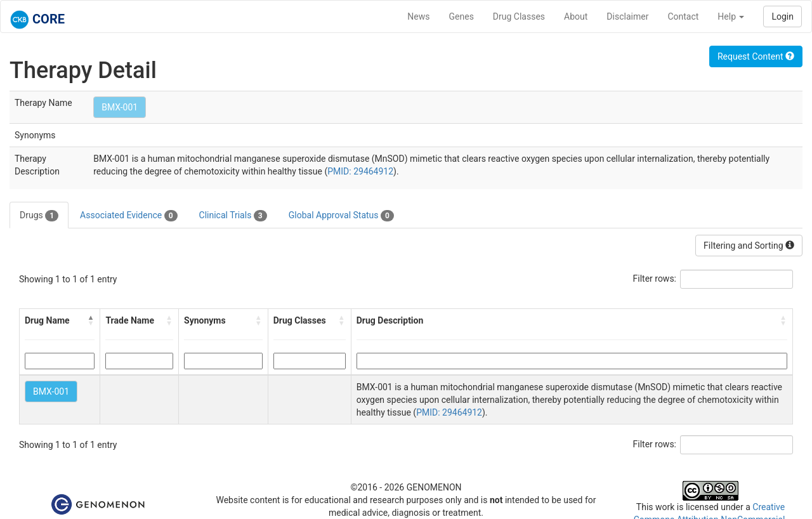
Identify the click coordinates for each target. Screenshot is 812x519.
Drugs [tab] (39, 216)
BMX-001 (120, 107)
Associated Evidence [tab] (128, 216)
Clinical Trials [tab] (233, 216)
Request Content (756, 56)
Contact (683, 16)
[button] (91, 320)
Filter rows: (655, 279)
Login (783, 16)
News (418, 16)
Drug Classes (519, 16)
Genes (462, 16)
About (576, 16)
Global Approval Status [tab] (341, 216)
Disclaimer (627, 16)
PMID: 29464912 (360, 171)
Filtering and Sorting (749, 246)
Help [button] (731, 16)
